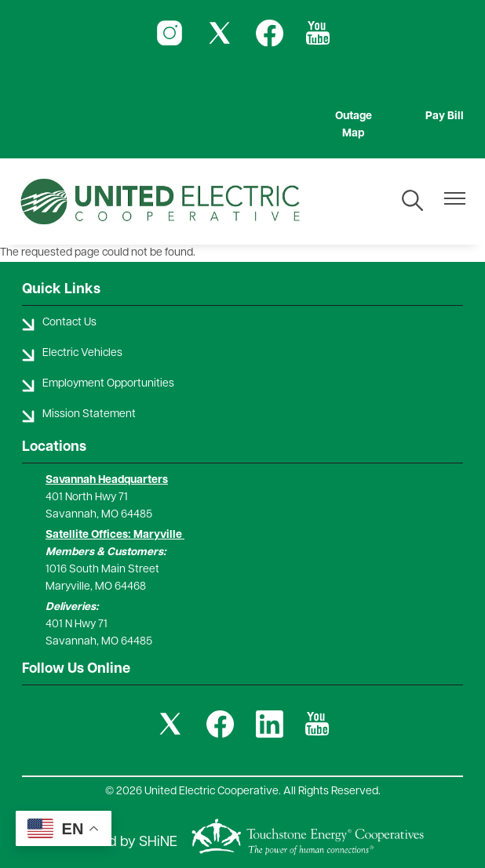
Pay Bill (445, 116)
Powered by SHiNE (119, 843)
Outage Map (354, 125)
